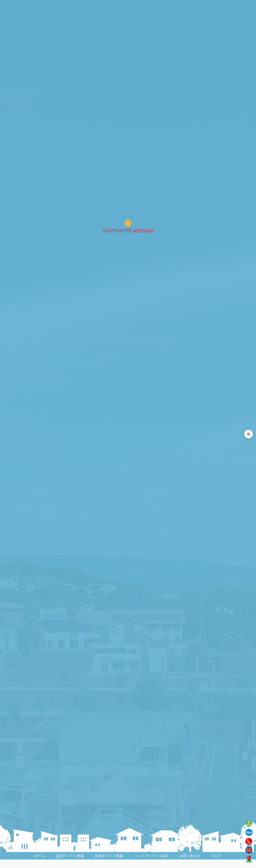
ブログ (216, 856)
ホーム (40, 856)
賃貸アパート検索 (70, 856)
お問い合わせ (190, 856)
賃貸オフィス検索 (109, 856)
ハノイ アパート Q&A (151, 856)
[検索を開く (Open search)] (249, 434)
